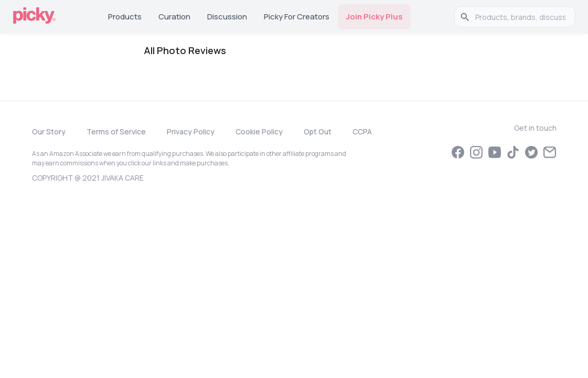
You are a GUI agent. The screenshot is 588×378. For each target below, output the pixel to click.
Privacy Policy (191, 132)
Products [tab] (125, 17)
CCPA (362, 132)
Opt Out (318, 132)
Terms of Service (116, 132)
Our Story (49, 132)
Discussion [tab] (227, 17)
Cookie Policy (259, 132)
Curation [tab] (174, 17)
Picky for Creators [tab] (297, 17)
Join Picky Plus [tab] (374, 17)
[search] (520, 17)
